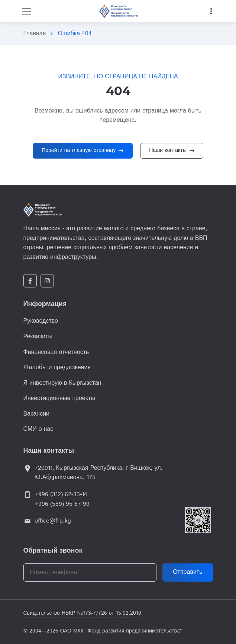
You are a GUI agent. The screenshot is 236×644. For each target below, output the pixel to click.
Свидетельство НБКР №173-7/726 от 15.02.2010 (82, 613)
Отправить (187, 572)
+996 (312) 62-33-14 (61, 495)
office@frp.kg (53, 521)
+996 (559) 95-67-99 (62, 504)
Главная (35, 34)
